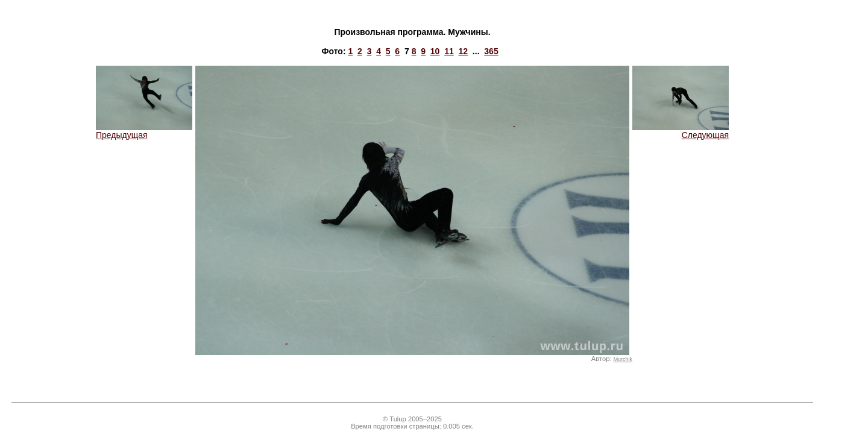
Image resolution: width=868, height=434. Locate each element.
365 (491, 51)
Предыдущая (144, 131)
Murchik (623, 359)
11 (449, 51)
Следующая (681, 131)
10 (435, 51)
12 (464, 51)
